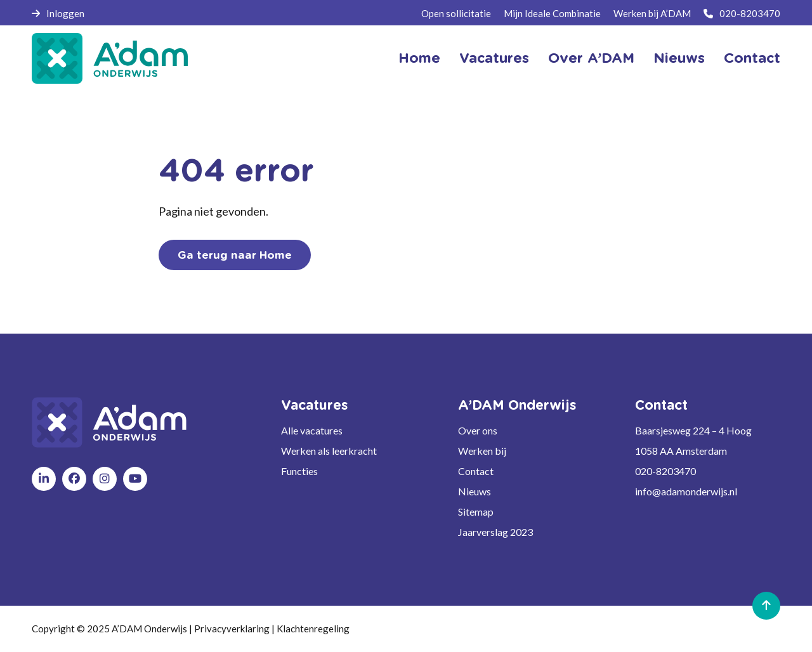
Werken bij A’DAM (652, 13)
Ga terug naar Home (235, 255)
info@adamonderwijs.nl (686, 491)
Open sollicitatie (456, 13)
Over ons (478, 430)
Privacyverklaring (232, 629)
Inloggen (58, 13)
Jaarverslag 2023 (495, 532)
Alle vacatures (312, 430)
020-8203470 (742, 13)
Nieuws (679, 58)
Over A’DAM (591, 58)
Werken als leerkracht (329, 451)
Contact (752, 58)
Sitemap (476, 512)
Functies (299, 471)
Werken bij (482, 451)
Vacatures (494, 58)
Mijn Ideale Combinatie (552, 13)
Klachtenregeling (313, 629)
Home (419, 58)
